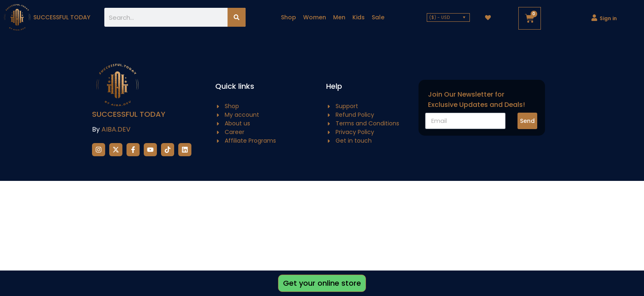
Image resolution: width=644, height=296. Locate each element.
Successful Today (129, 114)
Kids (359, 17)
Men (339, 17)
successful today (62, 17)
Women (315, 17)
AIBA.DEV (116, 129)
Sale (378, 17)
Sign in (608, 18)
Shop (289, 17)
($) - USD (439, 17)
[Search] (237, 17)
